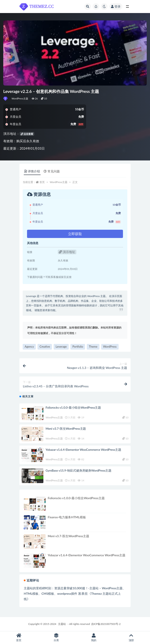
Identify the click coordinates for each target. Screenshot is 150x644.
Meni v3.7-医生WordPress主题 (66, 429)
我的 (94, 638)
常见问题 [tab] (52, 171)
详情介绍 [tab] (32, 171)
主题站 (62, 624)
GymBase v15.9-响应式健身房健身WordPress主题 (78, 470)
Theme (93, 347)
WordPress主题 (20, 98)
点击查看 (27, 134)
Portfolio (78, 347)
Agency (29, 347)
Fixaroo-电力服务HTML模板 (67, 517)
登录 (116, 6)
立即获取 (75, 234)
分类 (56, 638)
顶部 (131, 638)
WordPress (110, 347)
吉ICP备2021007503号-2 (106, 624)
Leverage (61, 347)
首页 (42, 182)
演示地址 (67, 252)
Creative (45, 347)
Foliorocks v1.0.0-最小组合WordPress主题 (73, 407)
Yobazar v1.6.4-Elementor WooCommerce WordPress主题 (83, 450)
